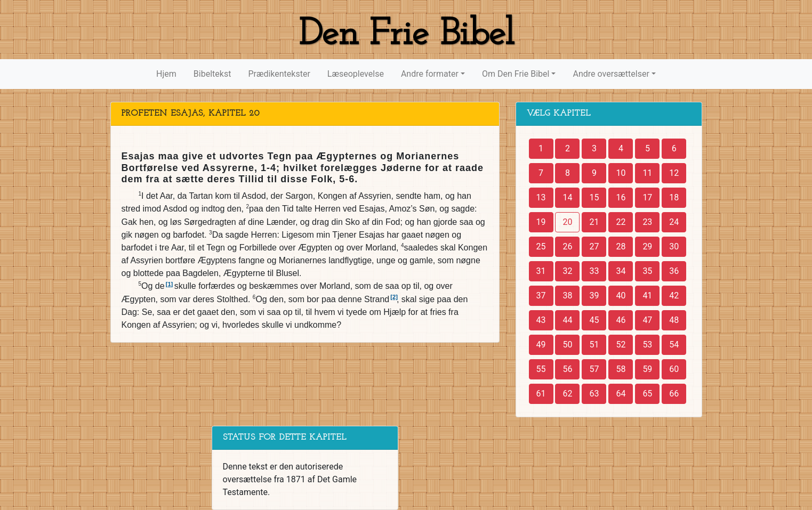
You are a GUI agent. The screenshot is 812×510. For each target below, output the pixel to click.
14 (567, 197)
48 (674, 320)
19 (541, 222)
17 (647, 197)
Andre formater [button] (430, 74)
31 (541, 271)
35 (647, 271)
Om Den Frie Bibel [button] (516, 74)
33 (594, 271)
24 (674, 222)
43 (541, 320)
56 (567, 369)
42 (674, 296)
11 (647, 173)
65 (647, 394)
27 (594, 246)
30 (674, 246)
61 (541, 394)
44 (567, 320)
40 (621, 296)
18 (674, 197)
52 (621, 345)
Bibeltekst (212, 74)
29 (647, 246)
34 (621, 271)
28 (621, 246)
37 (541, 296)
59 (647, 369)
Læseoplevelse (356, 74)
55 (541, 369)
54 (674, 345)
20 (567, 222)
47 (647, 320)
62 (567, 394)
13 (541, 197)
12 (674, 173)
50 (567, 345)
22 (621, 222)
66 (674, 394)
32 (567, 271)
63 (594, 394)
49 (541, 345)
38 (567, 296)
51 (594, 345)
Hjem (166, 74)
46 (621, 320)
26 (567, 246)
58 (621, 369)
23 (647, 222)
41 (647, 296)
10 (621, 173)
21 (594, 222)
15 (594, 197)
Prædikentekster (279, 74)
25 (541, 246)
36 (674, 271)
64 (621, 394)
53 (647, 345)
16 (621, 197)
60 (674, 369)
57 (594, 369)
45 (594, 320)
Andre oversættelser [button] (611, 74)
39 (594, 296)
